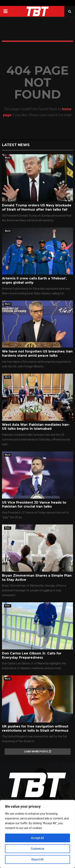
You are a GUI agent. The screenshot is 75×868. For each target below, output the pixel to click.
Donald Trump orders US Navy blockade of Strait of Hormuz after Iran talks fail (37, 207)
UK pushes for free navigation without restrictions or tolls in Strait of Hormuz (35, 728)
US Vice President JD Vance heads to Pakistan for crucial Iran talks (34, 505)
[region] (37, 834)
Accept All (37, 838)
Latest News (16, 145)
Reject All (37, 859)
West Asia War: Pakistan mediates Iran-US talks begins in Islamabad (36, 427)
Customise (37, 849)
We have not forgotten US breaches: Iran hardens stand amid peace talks (37, 353)
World (8, 158)
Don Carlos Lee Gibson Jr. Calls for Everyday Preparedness (32, 655)
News (8, 528)
